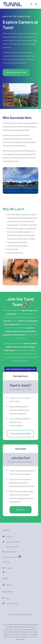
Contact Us (10, 537)
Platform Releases (12, 604)
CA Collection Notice (31, 625)
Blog (7, 598)
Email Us (21, 510)
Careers (9, 585)
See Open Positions (20, 434)
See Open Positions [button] (16, 72)
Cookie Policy (18, 625)
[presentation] (36, 4)
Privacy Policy (8, 625)
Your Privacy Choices (10, 557)
